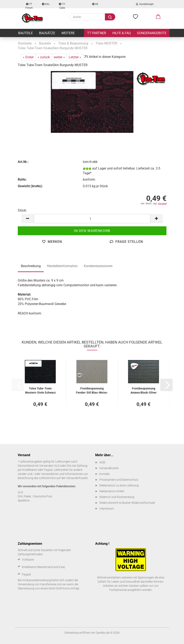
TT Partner (97, 33)
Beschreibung (31, 266)
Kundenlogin (145, 4)
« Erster (28, 57)
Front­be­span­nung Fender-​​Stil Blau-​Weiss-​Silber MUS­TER (92, 390)
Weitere (68, 33)
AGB (102, 462)
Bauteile (26, 33)
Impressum (107, 508)
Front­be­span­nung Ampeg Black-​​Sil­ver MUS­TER (144, 390)
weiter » (59, 57)
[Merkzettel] (135, 17)
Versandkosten (109, 468)
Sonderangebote (152, 33)
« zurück (44, 57)
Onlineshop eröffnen (77, 633)
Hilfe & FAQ (122, 33)
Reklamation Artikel (112, 491)
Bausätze (47, 33)
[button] (158, 17)
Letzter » (75, 57)
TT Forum (29, 5)
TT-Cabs (62, 5)
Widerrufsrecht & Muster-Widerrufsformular (127, 503)
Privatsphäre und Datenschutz (119, 480)
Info (46, 4)
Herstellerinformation (62, 266)
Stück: (22, 210)
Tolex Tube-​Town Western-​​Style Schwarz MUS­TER (40, 390)
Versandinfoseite (77, 478)
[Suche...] (110, 17)
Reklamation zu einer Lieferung (119, 485)
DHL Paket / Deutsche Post (35, 496)
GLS (20, 492)
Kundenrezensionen (98, 266)
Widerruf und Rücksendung (117, 497)
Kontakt (104, 474)
